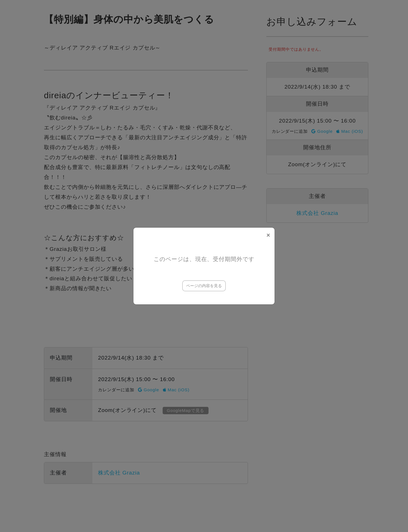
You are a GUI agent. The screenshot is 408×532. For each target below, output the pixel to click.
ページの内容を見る (204, 286)
